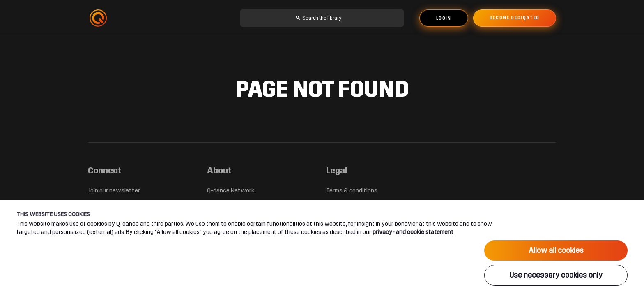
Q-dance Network (231, 190)
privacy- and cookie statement (413, 232)
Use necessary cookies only (556, 275)
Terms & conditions (352, 190)
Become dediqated (515, 18)
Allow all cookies (556, 250)
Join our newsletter (114, 190)
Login (444, 18)
